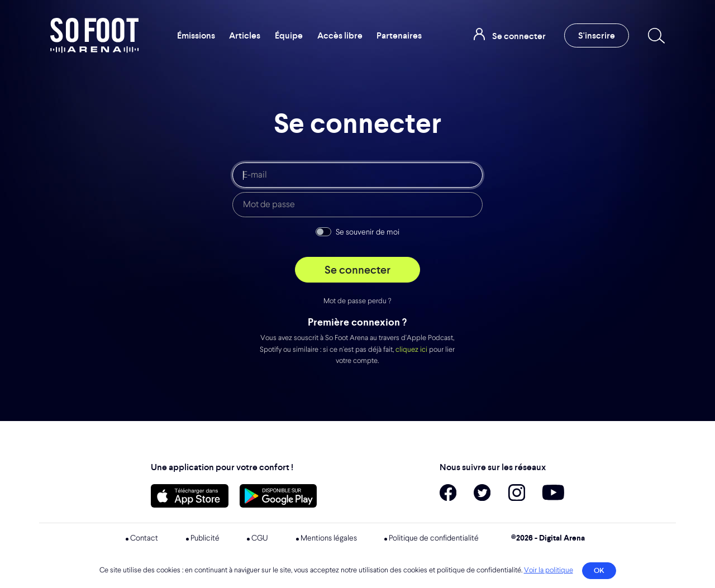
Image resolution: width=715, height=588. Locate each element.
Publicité (205, 538)
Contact (144, 538)
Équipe (289, 35)
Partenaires (399, 35)
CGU (260, 538)
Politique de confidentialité (434, 538)
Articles (245, 35)
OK (599, 570)
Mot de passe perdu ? (357, 301)
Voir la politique (549, 570)
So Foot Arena (94, 35)
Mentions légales (329, 538)
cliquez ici (411, 350)
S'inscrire (597, 35)
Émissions (196, 35)
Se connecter (357, 270)
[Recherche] (654, 36)
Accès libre (340, 35)
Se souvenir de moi (368, 232)
